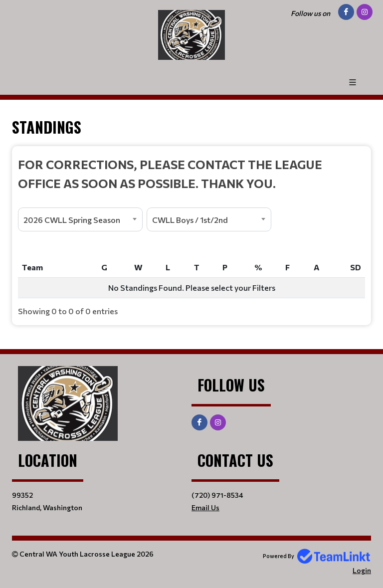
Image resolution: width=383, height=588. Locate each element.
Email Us (205, 507)
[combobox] (80, 219)
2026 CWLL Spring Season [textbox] (72, 220)
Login (362, 570)
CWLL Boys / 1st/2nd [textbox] (190, 220)
